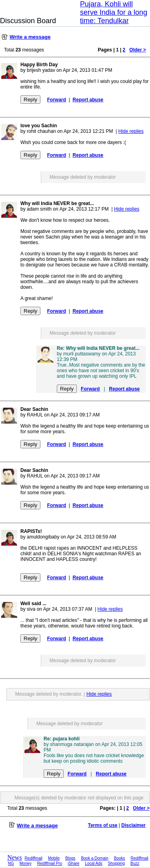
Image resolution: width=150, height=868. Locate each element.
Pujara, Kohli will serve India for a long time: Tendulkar (114, 12)
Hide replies (131, 131)
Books (120, 858)
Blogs (70, 858)
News (14, 857)
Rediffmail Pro (50, 863)
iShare (73, 863)
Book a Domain (94, 858)
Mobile (54, 858)
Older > (138, 50)
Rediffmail (34, 858)
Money (26, 863)
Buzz (135, 863)
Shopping (116, 863)
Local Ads (93, 863)
